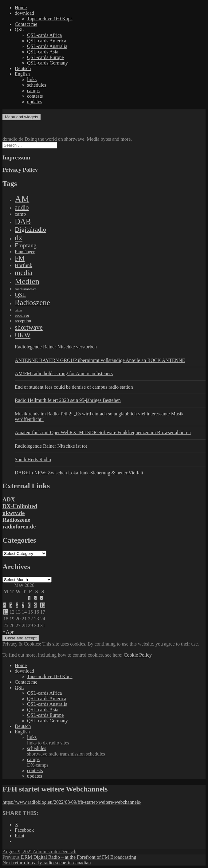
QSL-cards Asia (43, 52)
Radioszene (16, 520)
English (22, 74)
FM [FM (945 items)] (20, 258)
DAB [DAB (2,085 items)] (23, 221)
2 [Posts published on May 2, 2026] (35, 598)
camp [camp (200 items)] (20, 214)
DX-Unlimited (20, 506)
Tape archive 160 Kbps (50, 19)
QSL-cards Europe (45, 57)
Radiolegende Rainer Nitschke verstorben (56, 347)
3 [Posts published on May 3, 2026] (41, 598)
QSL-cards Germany (47, 63)
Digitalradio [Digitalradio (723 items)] (30, 230)
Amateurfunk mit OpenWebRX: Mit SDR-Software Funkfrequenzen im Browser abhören (103, 432)
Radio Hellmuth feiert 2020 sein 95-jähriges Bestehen (68, 400)
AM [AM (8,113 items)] (22, 199)
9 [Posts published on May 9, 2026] (35, 605)
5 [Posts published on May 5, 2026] (11, 605)
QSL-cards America (47, 41)
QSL (19, 30)
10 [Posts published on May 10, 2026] (43, 605)
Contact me (26, 24)
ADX (9, 499)
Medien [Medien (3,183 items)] (27, 281)
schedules (37, 85)
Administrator (46, 852)
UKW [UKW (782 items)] (23, 335)
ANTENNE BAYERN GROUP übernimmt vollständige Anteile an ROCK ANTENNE (100, 360)
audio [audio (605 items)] (22, 207)
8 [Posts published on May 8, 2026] (29, 605)
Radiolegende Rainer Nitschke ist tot (51, 446)
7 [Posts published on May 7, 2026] (23, 605)
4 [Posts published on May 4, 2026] (5, 605)
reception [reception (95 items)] (23, 321)
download (24, 13)
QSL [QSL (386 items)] (20, 295)
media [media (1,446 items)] (24, 273)
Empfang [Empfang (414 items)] (26, 245)
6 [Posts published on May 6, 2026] (17, 605)
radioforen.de (19, 526)
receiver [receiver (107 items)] (22, 315)
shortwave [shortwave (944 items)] (29, 327)
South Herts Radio (33, 460)
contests (35, 96)
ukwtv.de (14, 513)
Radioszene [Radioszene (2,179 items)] (32, 302)
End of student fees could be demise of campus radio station (74, 387)
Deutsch (23, 68)
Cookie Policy (138, 655)
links (32, 79)
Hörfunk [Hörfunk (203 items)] (24, 265)
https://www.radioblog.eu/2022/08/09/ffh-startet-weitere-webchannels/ (72, 802)
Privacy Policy (20, 170)
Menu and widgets (22, 117)
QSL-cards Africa (44, 35)
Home (21, 8)
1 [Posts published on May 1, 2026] (29, 598)
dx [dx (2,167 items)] (19, 238)
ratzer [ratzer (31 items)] (18, 310)
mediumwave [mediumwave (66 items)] (26, 289)
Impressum (16, 157)
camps (33, 90)
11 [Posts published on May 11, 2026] (6, 612)
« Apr (8, 632)
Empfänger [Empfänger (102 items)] (25, 252)
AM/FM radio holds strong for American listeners (64, 373)
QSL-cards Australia (47, 46)
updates (35, 102)
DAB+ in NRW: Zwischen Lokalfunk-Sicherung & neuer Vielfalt (79, 473)
